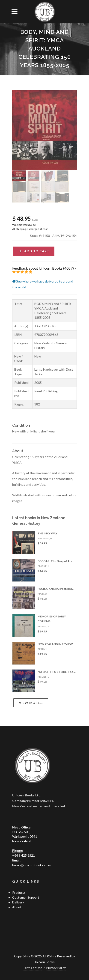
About (17, 907)
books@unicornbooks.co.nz (32, 865)
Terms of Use (33, 968)
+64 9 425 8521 (24, 855)
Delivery (18, 902)
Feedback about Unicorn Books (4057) (43, 268)
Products (19, 892)
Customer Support (26, 897)
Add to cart (34, 251)
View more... (31, 703)
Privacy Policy (56, 968)
